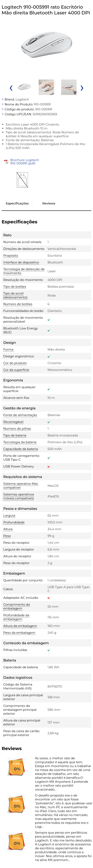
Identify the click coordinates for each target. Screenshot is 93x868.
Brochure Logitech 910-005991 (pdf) (25, 162)
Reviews (49, 203)
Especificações (17, 203)
